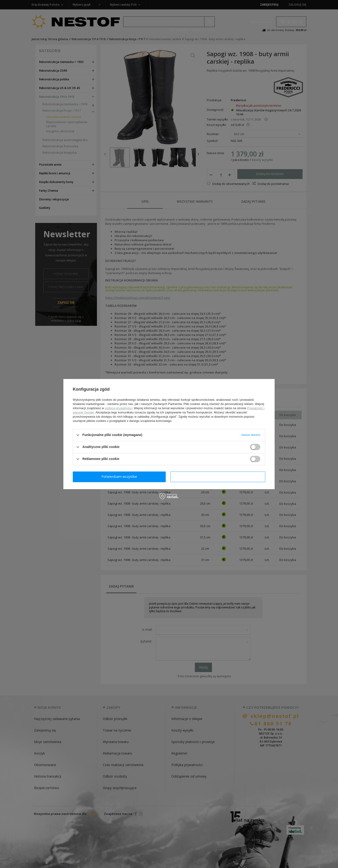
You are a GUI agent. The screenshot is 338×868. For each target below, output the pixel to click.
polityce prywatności (119, 408)
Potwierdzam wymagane (120, 477)
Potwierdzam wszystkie (219, 477)
